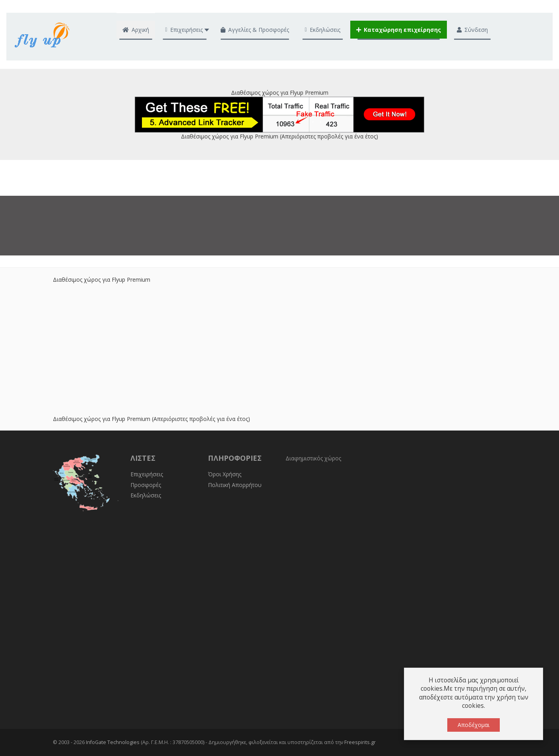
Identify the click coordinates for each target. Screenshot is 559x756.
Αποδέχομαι (474, 725)
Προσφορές (146, 485)
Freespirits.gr (360, 742)
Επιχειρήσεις (147, 474)
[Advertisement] (279, 339)
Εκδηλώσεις (146, 495)
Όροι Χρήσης (225, 474)
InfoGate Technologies (113, 742)
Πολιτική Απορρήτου (235, 485)
